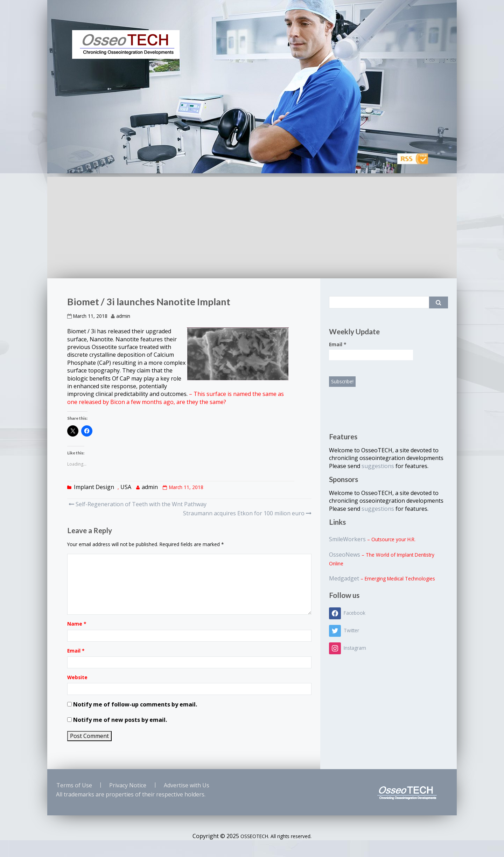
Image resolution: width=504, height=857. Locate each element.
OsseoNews (345, 555)
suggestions (379, 466)
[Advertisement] (252, 226)
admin (123, 316)
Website (77, 677)
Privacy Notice (128, 785)
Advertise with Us (187, 785)
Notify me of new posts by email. (120, 720)
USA (126, 487)
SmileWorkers (347, 539)
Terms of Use (74, 785)
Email (76, 651)
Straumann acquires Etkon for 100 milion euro (247, 513)
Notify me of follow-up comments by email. (135, 704)
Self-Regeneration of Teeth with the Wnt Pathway (138, 504)
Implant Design (94, 487)
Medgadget (344, 578)
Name (77, 624)
